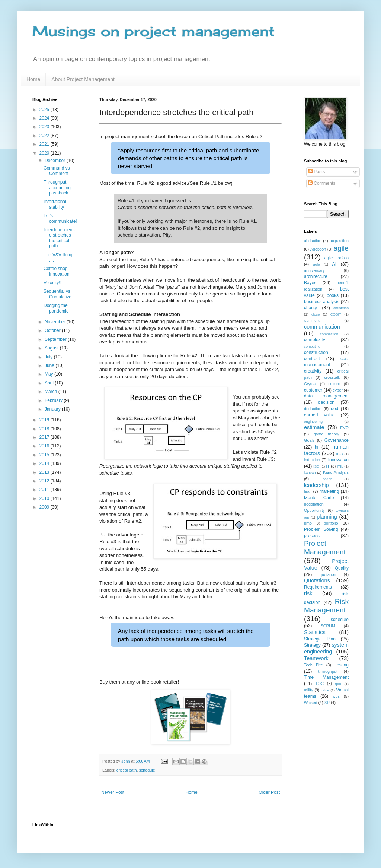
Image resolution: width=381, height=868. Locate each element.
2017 (45, 437)
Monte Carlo (319, 498)
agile (341, 248)
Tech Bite (313, 665)
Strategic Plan (320, 639)
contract (312, 359)
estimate (314, 427)
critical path (127, 770)
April (50, 383)
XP (327, 703)
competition (329, 334)
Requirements (318, 587)
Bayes (310, 283)
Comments (322, 183)
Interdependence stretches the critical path (59, 238)
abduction (313, 241)
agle (316, 264)
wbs (336, 696)
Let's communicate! (60, 218)
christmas (341, 308)
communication (322, 327)
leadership (316, 485)
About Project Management (83, 79)
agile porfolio (336, 258)
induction (312, 460)
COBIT (336, 314)
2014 (45, 463)
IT (328, 466)
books (333, 295)
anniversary (314, 270)
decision (326, 402)
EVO (344, 428)
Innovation (338, 460)
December (56, 161)
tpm (338, 684)
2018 (45, 429)
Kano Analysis (336, 472)
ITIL (340, 466)
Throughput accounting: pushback (58, 188)
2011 (45, 490)
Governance (337, 440)
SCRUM (328, 626)
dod (334, 409)
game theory (326, 434)
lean (308, 491)
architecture (316, 276)
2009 (45, 507)
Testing (342, 665)
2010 (45, 498)
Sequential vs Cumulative (57, 294)
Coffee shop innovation (57, 271)
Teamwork (316, 658)
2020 (45, 153)
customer (313, 390)
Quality (342, 568)
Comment (312, 321)
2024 (45, 118)
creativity (313, 371)
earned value (319, 415)
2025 (45, 110)
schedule (147, 770)
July (49, 357)
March (52, 392)
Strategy (312, 645)
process (312, 536)
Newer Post (113, 792)
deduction (313, 409)
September (56, 339)
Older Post (269, 792)
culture (334, 384)
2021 (45, 144)
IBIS (340, 454)
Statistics (315, 632)
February (54, 400)
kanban (310, 473)
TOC (319, 684)
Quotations (317, 580)
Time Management (326, 677)
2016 (45, 446)
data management (326, 396)
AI (334, 264)
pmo (308, 523)
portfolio (331, 523)
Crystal (310, 384)
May (49, 374)
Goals (309, 440)
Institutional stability (55, 204)
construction (316, 352)
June (50, 365)
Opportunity (314, 510)
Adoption (318, 249)
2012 (45, 481)
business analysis (322, 302)
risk (308, 593)
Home (33, 79)
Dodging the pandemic (56, 308)
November (56, 322)
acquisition (339, 241)
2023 (45, 127)
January (53, 409)
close (316, 314)
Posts (316, 172)
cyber (337, 390)
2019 (45, 420)
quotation (328, 574)
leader (327, 479)
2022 (45, 136)
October (53, 330)
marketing (329, 491)
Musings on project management (154, 31)
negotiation (314, 504)
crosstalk (332, 377)
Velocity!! (52, 283)
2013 (45, 472)
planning (327, 517)
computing (312, 346)
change (311, 308)
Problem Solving (321, 529)
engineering (313, 422)
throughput (328, 671)
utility (309, 690)
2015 (45, 455)
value (325, 690)
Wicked (310, 703)
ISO (316, 466)
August (52, 348)
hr (317, 447)
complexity (315, 340)
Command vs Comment (57, 171)
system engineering (326, 648)
